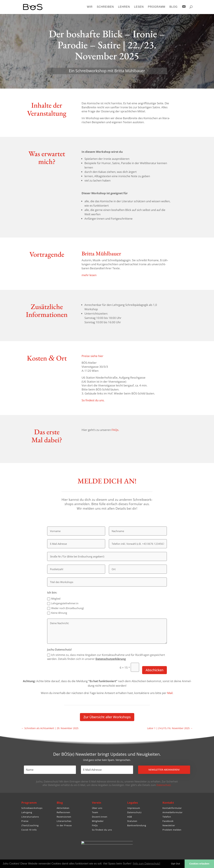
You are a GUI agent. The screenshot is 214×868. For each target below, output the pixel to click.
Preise (25, 821)
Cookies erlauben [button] (199, 864)
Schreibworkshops (32, 808)
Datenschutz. (164, 785)
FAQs (95, 825)
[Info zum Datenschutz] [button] (146, 864)
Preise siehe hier (92, 356)
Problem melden (172, 830)
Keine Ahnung (57, 613)
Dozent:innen (100, 817)
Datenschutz (134, 812)
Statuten (132, 821)
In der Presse (64, 825)
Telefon (167, 817)
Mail (170, 693)
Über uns (97, 808)
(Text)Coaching (30, 825)
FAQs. (115, 430)
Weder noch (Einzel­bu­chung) (65, 608)
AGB (130, 817)
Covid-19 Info (29, 830)
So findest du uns (102, 830)
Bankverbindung (137, 825)
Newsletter (169, 825)
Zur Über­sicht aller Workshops (107, 717)
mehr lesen (89, 275)
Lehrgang (27, 812)
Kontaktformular (172, 808)
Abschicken (154, 670)
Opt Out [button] (176, 864)
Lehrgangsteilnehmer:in (63, 603)
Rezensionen (64, 817)
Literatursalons (30, 817)
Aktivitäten (63, 808)
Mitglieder (98, 821)
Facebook (168, 821)
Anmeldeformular (173, 812)
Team (95, 812)
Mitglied (54, 599)
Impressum (134, 808)
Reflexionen (63, 812)
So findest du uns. (93, 400)
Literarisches (64, 821)
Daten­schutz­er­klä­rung (111, 659)
